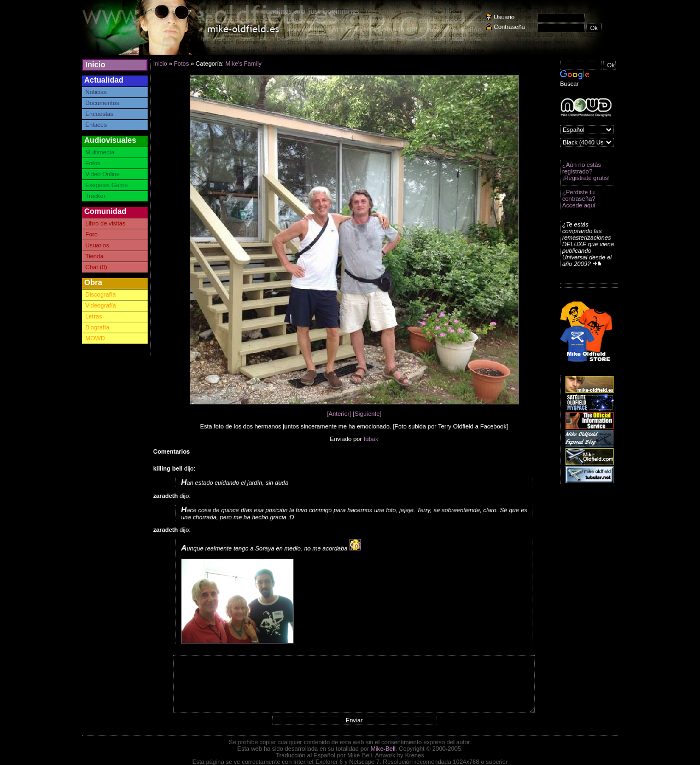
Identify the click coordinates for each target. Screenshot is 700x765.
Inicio (95, 65)
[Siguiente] (367, 414)
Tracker (95, 196)
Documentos (102, 103)
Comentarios (171, 451)
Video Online (103, 174)
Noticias (96, 92)
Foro (92, 234)
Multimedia (100, 152)
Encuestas (99, 114)
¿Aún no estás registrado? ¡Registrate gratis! (586, 171)
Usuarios (97, 245)
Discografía (101, 294)
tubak (371, 439)
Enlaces (96, 125)
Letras (94, 316)
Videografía (101, 305)
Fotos (93, 163)
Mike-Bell (383, 749)
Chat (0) (96, 267)
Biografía (97, 327)
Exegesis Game (107, 185)
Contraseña (509, 27)
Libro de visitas (105, 223)
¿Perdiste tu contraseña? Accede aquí (579, 199)
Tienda (94, 256)
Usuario (504, 17)
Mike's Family (243, 63)
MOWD (95, 338)
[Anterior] (339, 414)
